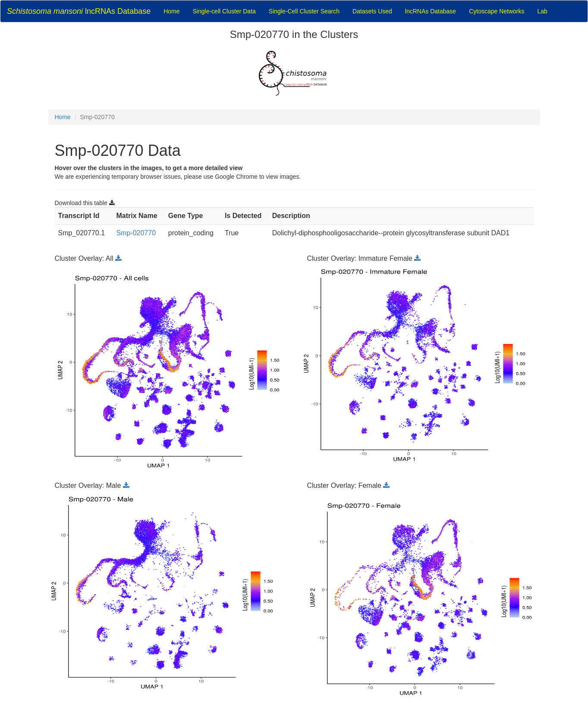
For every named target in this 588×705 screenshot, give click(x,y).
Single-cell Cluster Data (224, 11)
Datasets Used (372, 11)
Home (171, 11)
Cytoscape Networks (497, 11)
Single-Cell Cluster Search (304, 11)
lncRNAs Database (79, 11)
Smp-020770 (136, 233)
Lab (542, 11)
